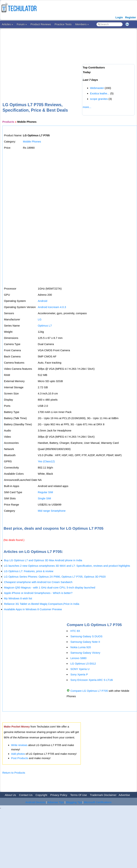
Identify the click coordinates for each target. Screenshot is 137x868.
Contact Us (26, 795)
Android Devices (35, 802)
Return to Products (14, 773)
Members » (82, 24)
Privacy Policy (59, 795)
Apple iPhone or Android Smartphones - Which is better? (38, 593)
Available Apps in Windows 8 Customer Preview (33, 609)
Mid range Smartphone (52, 511)
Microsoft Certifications (98, 802)
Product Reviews (41, 24)
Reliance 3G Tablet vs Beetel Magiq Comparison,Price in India (42, 604)
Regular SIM (45, 492)
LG (40, 319)
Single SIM (44, 498)
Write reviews (19, 745)
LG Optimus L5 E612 (83, 664)
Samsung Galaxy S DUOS (86, 636)
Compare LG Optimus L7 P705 (89, 691)
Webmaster (97, 88)
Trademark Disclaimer (103, 795)
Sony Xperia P (79, 674)
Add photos (18, 754)
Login (119, 17)
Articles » (7, 24)
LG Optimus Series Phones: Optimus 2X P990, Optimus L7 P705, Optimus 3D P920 (55, 577)
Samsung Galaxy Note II (85, 642)
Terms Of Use (79, 795)
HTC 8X (75, 631)
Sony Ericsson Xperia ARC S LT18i (92, 680)
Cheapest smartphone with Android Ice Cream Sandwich (38, 582)
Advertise (124, 795)
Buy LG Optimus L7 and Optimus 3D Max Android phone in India (43, 560)
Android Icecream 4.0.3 (52, 307)
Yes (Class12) (46, 461)
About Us (10, 795)
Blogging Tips (74, 802)
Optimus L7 (45, 326)
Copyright (41, 795)
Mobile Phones (32, 141)
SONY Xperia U (80, 669)
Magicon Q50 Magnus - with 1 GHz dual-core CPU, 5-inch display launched (50, 587)
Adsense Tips (56, 802)
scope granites (99, 99)
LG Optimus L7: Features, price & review (29, 571)
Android (43, 301)
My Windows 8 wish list (18, 598)
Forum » (22, 24)
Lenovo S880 (78, 658)
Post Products (20, 758)
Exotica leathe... (100, 93)
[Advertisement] (51, 60)
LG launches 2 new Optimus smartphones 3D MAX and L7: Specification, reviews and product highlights (67, 566)
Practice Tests (63, 24)
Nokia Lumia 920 (81, 647)
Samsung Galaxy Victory (85, 653)
